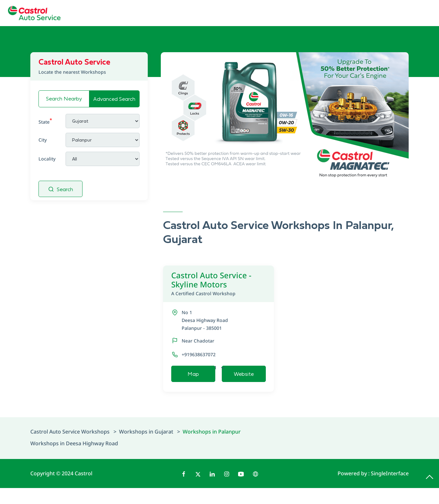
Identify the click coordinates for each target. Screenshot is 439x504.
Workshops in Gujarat (146, 448)
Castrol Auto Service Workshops (71, 448)
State (45, 121)
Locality (47, 159)
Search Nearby (64, 99)
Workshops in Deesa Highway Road (74, 459)
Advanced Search (114, 99)
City (43, 140)
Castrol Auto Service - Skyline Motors (219, 284)
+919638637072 (199, 354)
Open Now (241, 367)
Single (390, 489)
